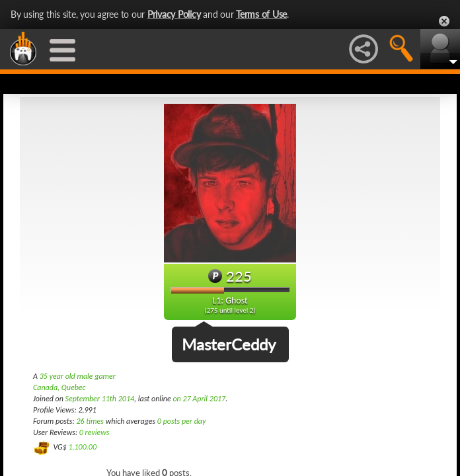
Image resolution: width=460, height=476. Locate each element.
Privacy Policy (174, 14)
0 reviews (95, 432)
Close (444, 21)
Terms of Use (261, 14)
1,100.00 (82, 447)
